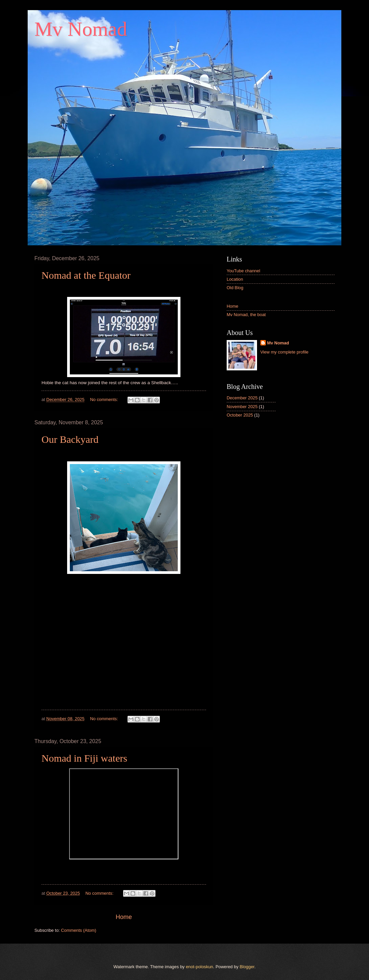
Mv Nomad (278, 343)
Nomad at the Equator (86, 275)
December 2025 (242, 398)
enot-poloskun (200, 967)
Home (124, 917)
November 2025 (242, 407)
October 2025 (240, 415)
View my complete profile (285, 352)
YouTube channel (243, 271)
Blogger (247, 967)
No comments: (105, 400)
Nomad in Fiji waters (84, 758)
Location (235, 279)
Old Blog (235, 288)
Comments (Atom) (79, 930)
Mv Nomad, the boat (246, 315)
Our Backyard (70, 439)
